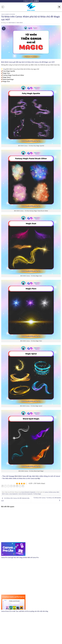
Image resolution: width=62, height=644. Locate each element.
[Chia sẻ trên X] (8, 486)
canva (46, 492)
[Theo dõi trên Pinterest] (35, 1)
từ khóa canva (52, 492)
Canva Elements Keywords (8, 14)
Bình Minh (20, 23)
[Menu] (3, 7)
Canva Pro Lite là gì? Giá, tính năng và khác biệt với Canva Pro (20, 557)
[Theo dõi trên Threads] (30, 1)
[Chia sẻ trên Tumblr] (20, 486)
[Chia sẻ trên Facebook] (5, 486)
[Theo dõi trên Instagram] (26, 1)
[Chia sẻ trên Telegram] (23, 486)
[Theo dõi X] (29, 1)
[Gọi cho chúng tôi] (33, 1)
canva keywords (13, 494)
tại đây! (38, 478)
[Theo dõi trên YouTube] (38, 1)
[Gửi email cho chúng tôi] (32, 1)
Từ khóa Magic (37, 494)
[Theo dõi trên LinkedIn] (36, 1)
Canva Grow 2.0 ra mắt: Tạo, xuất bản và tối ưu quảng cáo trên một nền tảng (25, 611)
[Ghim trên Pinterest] (14, 486)
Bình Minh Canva (21, 476)
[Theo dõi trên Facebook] (24, 1)
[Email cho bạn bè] (11, 486)
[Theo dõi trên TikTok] (27, 1)
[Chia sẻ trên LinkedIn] (17, 486)
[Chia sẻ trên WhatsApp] (3, 486)
